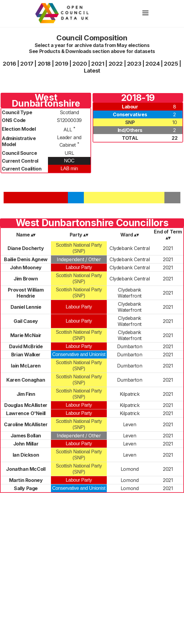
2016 (9, 64)
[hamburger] (146, 13)
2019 (62, 64)
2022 (116, 64)
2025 (171, 64)
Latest (92, 71)
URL (69, 153)
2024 (152, 64)
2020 (80, 64)
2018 (44, 64)
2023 (134, 64)
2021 (98, 64)
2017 (27, 64)
